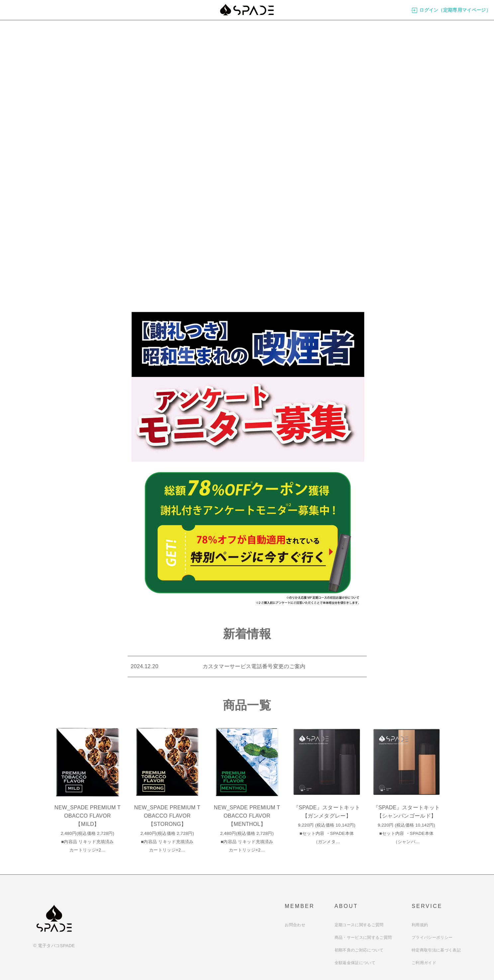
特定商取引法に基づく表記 (436, 950)
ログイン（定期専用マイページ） (451, 10)
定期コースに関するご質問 (359, 925)
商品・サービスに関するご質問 (363, 937)
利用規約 (420, 925)
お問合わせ (295, 925)
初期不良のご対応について (359, 950)
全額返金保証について (355, 963)
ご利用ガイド (424, 963)
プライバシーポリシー (432, 937)
